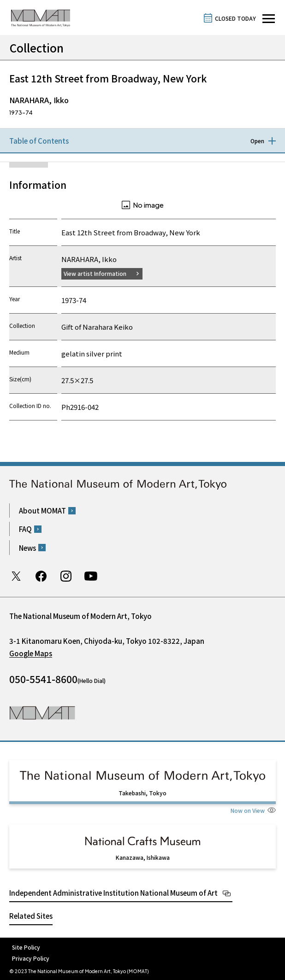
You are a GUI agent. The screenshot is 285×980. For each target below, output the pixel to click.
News (27, 548)
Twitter (16, 576)
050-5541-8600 (43, 679)
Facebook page (41, 576)
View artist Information (95, 273)
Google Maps (31, 653)
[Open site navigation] (269, 19)
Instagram (66, 576)
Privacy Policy (31, 958)
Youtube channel (91, 576)
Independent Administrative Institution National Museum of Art (113, 893)
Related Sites (31, 916)
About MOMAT (42, 510)
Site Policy (26, 947)
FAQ (25, 529)
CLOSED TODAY (235, 18)
